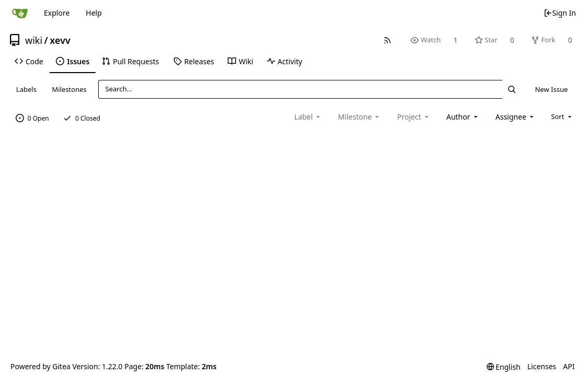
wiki (34, 40)
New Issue (551, 89)
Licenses (542, 366)
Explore (57, 13)
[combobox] (463, 117)
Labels (26, 89)
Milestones (69, 89)
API (569, 366)
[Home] (20, 13)
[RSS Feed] (388, 40)
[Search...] (512, 89)
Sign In (560, 13)
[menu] (562, 116)
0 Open (32, 118)
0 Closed (82, 118)
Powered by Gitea (40, 366)
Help (94, 13)
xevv (60, 40)
